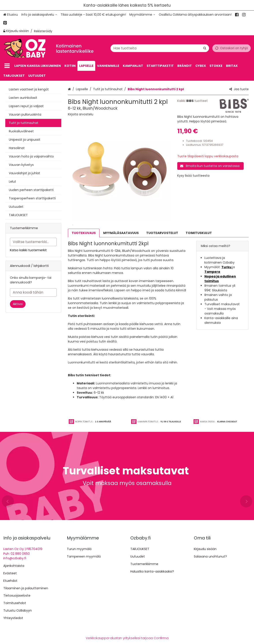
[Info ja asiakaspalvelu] (39, 15)
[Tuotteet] (7, 66)
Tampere (212, 272)
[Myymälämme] (142, 15)
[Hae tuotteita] (160, 48)
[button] (81, 114)
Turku (227, 267)
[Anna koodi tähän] (33, 292)
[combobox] (160, 48)
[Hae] (205, 48)
